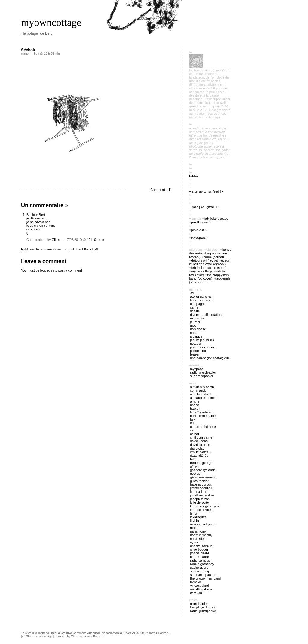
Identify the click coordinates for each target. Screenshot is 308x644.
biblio (194, 176)
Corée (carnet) (214, 257)
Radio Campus (200, 560)
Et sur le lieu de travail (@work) (209, 262)
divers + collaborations (207, 315)
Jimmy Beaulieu (201, 488)
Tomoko (196, 582)
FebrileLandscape (216, 219)
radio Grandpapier (203, 372)
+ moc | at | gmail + (203, 207)
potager (196, 344)
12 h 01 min (95, 240)
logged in (47, 270)
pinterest (198, 230)
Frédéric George (201, 463)
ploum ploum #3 (202, 340)
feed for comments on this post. (48, 249)
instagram (199, 238)
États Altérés (199, 456)
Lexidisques (198, 517)
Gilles (56, 240)
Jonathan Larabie (202, 495)
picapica (196, 336)
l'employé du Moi (202, 607)
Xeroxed (196, 593)
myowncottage (51, 22)
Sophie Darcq (200, 571)
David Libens (199, 441)
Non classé (198, 329)
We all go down (201, 589)
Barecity (98, 636)
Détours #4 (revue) (205, 260)
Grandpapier (199, 604)
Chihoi (194, 434)
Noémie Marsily (201, 535)
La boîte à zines (201, 510)
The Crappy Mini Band (205, 578)
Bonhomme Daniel (203, 416)
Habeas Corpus (201, 484)
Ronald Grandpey (202, 564)
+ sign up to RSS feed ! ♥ (206, 191)
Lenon (194, 513)
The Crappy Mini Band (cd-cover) (209, 277)
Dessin (195, 311)
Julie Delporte (199, 502)
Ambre (195, 401)
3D (192, 293)
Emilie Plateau (200, 452)
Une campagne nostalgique (210, 358)
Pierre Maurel (200, 557)
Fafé (193, 459)
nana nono (198, 531)
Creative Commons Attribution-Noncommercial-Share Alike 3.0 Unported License (114, 633)
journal (195, 322)
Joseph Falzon (200, 499)
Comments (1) (161, 190)
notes (194, 333)
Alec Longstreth (201, 394)
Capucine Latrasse (203, 427)
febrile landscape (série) (209, 268)
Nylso (194, 542)
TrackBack (87, 249)
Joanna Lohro (199, 492)
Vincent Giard (199, 586)
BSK (193, 419)
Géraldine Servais (203, 477)
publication (198, 351)
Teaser (195, 354)
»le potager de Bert (36, 33)
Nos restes (198, 539)
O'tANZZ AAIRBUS (201, 546)
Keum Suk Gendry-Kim (206, 506)
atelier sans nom (202, 297)
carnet (25, 54)
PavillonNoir (200, 222)
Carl (193, 430)
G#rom (195, 466)
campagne (198, 304)
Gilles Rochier (199, 481)
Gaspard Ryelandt (202, 470)
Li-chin (194, 521)
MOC (193, 325)
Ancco (194, 405)
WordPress (79, 636)
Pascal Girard (200, 553)
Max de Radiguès (202, 524)
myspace (197, 369)
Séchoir (28, 50)
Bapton (195, 409)
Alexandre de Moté (204, 398)
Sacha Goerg (199, 568)
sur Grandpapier (202, 376)
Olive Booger (199, 549)
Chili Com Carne (201, 437)
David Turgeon (200, 445)
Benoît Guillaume (202, 412)
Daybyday (197, 448)
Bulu (193, 423)
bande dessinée (202, 300)
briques (211, 253)
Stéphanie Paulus (203, 575)
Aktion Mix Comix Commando (202, 389)
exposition (198, 318)
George (195, 474)
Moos (194, 528)
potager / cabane (203, 347)
